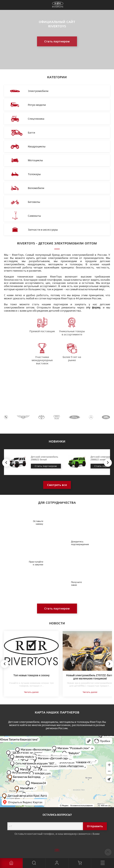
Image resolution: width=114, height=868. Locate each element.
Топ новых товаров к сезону (31, 675)
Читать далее (31, 692)
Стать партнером (57, 41)
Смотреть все (57, 485)
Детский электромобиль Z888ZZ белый (44, 458)
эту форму (93, 307)
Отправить (95, 826)
